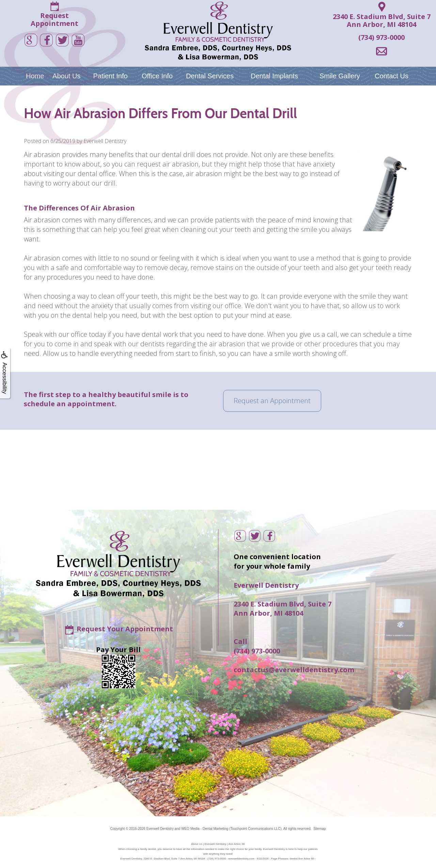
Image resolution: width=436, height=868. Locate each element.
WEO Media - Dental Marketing (205, 829)
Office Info (157, 76)
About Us (66, 76)
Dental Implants (274, 76)
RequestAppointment (54, 19)
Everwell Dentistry (160, 829)
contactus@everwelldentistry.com (294, 670)
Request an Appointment (272, 401)
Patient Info (110, 76)
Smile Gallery (340, 76)
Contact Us (392, 76)
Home (35, 76)
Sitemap (320, 829)
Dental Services (210, 76)
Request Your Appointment (125, 628)
